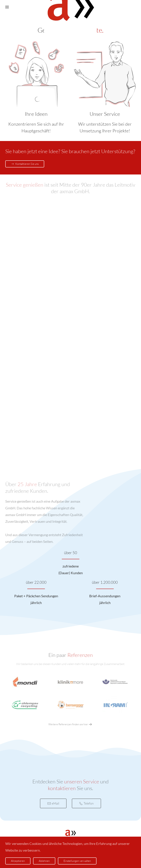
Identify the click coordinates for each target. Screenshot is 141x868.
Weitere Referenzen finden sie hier (68, 724)
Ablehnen (44, 861)
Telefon (86, 803)
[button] (7, 7)
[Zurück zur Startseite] (71, 7)
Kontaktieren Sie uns (25, 164)
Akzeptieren (18, 861)
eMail (53, 803)
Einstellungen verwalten (77, 861)
